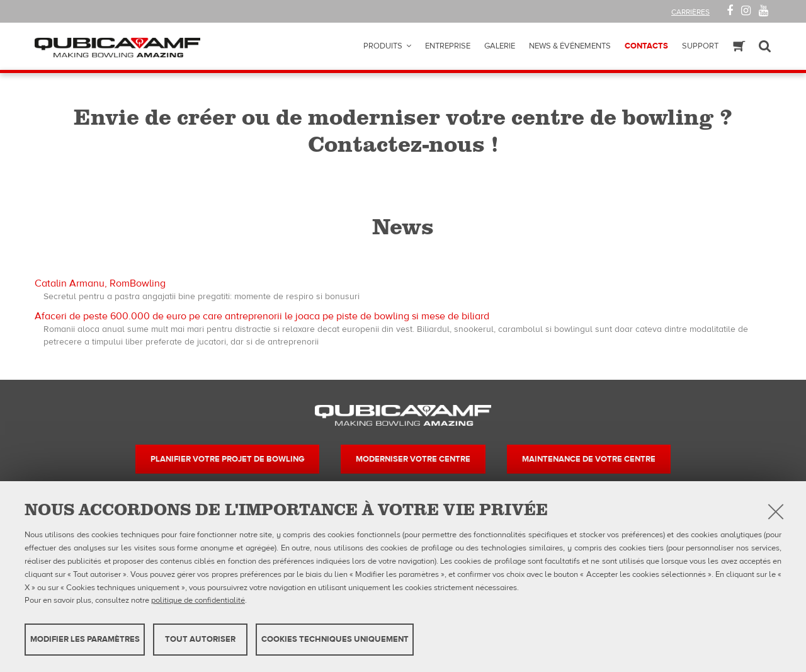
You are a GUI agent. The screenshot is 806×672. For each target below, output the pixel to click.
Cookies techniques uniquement (335, 639)
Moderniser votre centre (413, 459)
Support (700, 46)
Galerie (500, 46)
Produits (383, 46)
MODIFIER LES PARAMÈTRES (85, 639)
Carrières (690, 12)
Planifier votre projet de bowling (227, 459)
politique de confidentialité (198, 600)
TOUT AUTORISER (200, 639)
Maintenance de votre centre (589, 459)
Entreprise (448, 46)
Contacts (646, 46)
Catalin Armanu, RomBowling (100, 283)
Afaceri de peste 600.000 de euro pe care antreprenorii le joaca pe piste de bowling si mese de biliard (262, 316)
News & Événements (570, 46)
